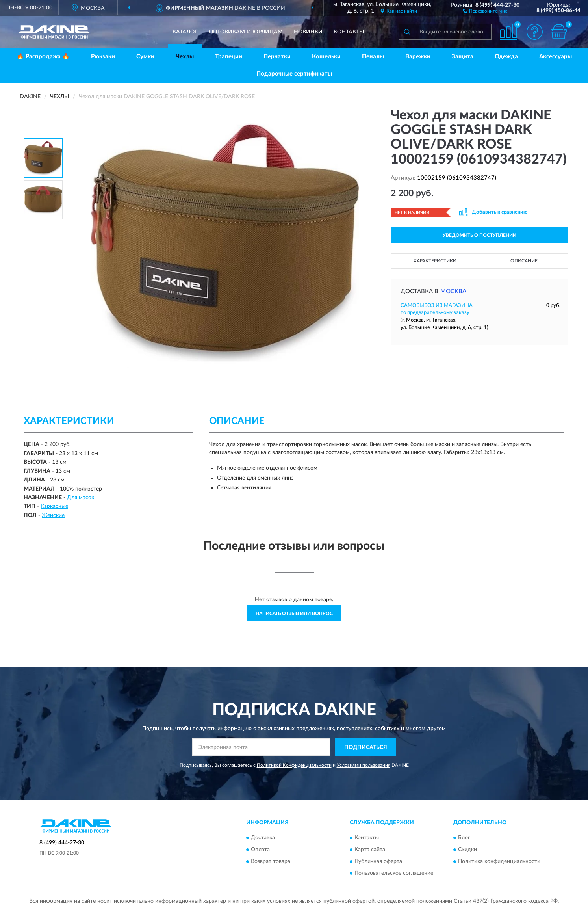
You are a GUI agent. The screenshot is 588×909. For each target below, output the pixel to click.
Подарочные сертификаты (294, 74)
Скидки (467, 850)
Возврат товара (271, 862)
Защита (463, 57)
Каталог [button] (185, 32)
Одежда (506, 57)
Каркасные (54, 506)
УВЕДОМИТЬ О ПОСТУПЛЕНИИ (479, 235)
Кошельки (326, 57)
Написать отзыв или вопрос (294, 613)
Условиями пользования (364, 765)
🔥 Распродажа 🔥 (43, 57)
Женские (53, 515)
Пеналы (373, 57)
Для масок (81, 498)
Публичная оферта (378, 862)
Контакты (349, 32)
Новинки (308, 32)
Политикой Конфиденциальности (294, 765)
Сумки (145, 57)
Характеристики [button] (435, 261)
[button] (485, 11)
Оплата (260, 850)
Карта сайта (370, 850)
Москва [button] (453, 291)
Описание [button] (524, 261)
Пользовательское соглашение (394, 874)
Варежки (418, 57)
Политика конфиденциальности (499, 862)
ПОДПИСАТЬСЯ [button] (366, 747)
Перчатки (277, 57)
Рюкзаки (103, 57)
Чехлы (185, 57)
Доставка (263, 838)
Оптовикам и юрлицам (246, 32)
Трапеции (229, 57)
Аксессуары (556, 57)
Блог (464, 838)
